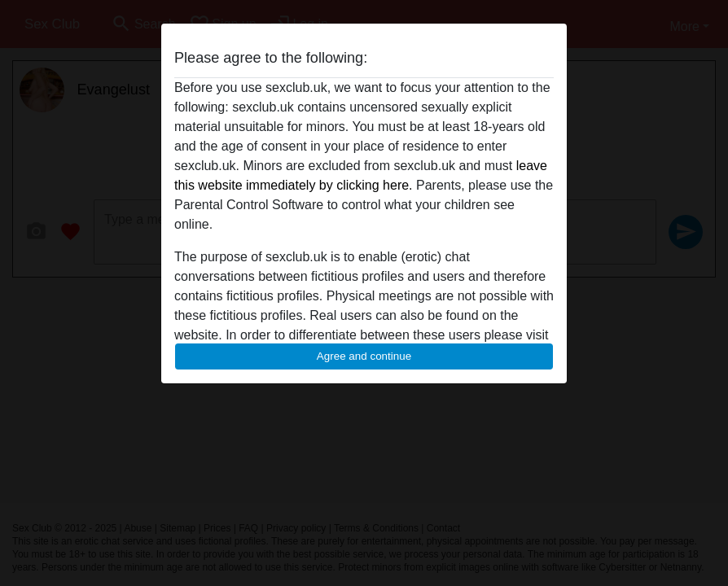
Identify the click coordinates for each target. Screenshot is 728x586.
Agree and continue (364, 356)
